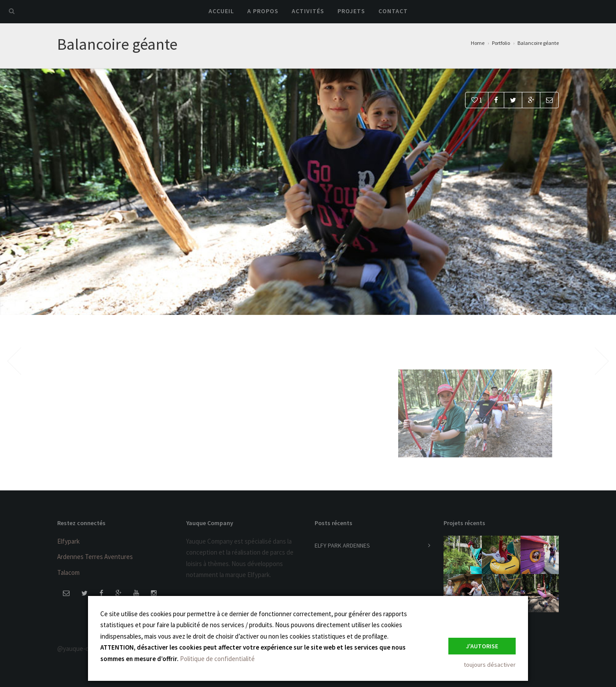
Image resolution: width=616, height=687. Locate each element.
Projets (351, 11)
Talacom (68, 572)
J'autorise (482, 646)
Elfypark (68, 541)
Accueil (221, 11)
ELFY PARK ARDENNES (342, 545)
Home (478, 43)
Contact (393, 11)
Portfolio (501, 43)
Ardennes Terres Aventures (95, 557)
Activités (308, 11)
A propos (263, 11)
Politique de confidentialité (217, 659)
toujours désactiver (490, 665)
